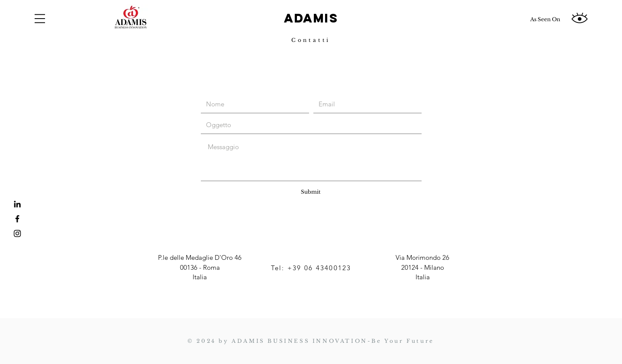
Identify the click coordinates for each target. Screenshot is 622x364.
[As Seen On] (545, 19)
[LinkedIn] (17, 204)
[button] (40, 19)
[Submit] (311, 192)
